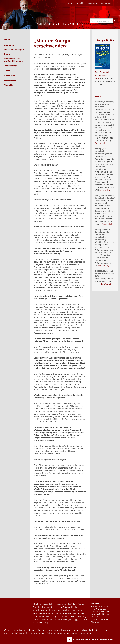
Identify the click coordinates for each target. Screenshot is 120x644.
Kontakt (80, 3)
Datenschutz (106, 3)
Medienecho (9, 75)
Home (69, 3)
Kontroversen (11, 81)
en (117, 3)
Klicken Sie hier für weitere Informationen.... (94, 640)
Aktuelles (8, 40)
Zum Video (105, 190)
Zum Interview (101, 143)
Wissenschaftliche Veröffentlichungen (14, 60)
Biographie (10, 45)
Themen (8, 54)
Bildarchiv (8, 85)
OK (69, 639)
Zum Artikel (107, 224)
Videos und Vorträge (14, 49)
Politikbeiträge (11, 66)
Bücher (7, 70)
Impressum (92, 3)
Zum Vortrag (103, 265)
